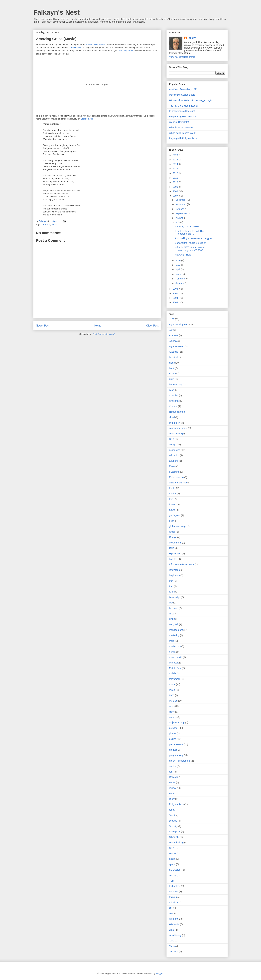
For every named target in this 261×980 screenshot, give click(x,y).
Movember (175, 679)
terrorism (174, 892)
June (178, 261)
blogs (172, 363)
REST (172, 783)
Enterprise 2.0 (176, 477)
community (175, 423)
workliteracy (175, 935)
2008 (176, 191)
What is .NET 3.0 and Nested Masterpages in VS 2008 (190, 249)
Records (173, 777)
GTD (172, 548)
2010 (176, 182)
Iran (171, 581)
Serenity (173, 826)
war (171, 913)
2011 (176, 178)
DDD (172, 439)
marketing (174, 635)
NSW (172, 712)
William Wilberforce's (96, 45)
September (181, 213)
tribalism (173, 903)
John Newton (75, 48)
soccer (173, 853)
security (173, 821)
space (172, 864)
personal (174, 728)
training (173, 897)
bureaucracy (176, 385)
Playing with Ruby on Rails (183, 138)
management (176, 630)
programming (176, 755)
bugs (172, 379)
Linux (172, 619)
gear (171, 521)
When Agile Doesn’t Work (182, 133)
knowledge (175, 597)
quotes (173, 766)
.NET (172, 319)
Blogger (159, 973)
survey (173, 875)
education (174, 455)
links (171, 614)
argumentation (177, 346)
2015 (176, 160)
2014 (176, 164)
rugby (172, 810)
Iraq (171, 586)
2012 (176, 173)
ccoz (172, 390)
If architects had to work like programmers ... (189, 232)
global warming (177, 526)
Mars (172, 641)
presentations (176, 744)
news (172, 706)
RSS (172, 793)
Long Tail (174, 624)
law (171, 603)
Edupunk (174, 461)
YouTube (174, 952)
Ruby (172, 799)
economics (175, 450)
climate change (177, 412)
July (178, 222)
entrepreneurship (178, 483)
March (179, 274)
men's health (176, 657)
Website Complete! (179, 122)
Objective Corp (177, 722)
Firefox (173, 494)
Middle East (175, 668)
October (180, 209)
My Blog (173, 701)
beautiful (174, 357)
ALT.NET (174, 335)
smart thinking (176, 843)
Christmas (174, 401)
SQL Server (175, 870)
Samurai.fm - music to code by (191, 243)
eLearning (174, 472)
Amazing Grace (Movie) (187, 226)
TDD (172, 881)
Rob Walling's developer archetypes (193, 238)
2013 (176, 169)
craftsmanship (176, 434)
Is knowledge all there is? (182, 111)
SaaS (172, 815)
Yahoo (172, 946)
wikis (172, 930)
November (181, 204)
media (172, 652)
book (172, 368)
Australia (174, 352)
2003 (176, 302)
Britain (172, 374)
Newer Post (43, 326)
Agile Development (179, 325)
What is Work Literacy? (181, 128)
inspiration (174, 575)
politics (173, 739)
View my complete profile (182, 57)
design (173, 445)
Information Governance (182, 564)
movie (54, 225)
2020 (176, 155)
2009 (176, 187)
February (180, 279)
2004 (176, 298)
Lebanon (174, 608)
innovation (174, 570)
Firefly (172, 488)
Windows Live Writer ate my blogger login (191, 100)
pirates (173, 733)
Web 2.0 (173, 919)
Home (98, 326)
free (171, 499)
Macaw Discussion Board (182, 95)
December (181, 200)
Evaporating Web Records (183, 117)
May (178, 265)
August (179, 218)
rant (171, 772)
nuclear (173, 717)
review (172, 788)
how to (173, 559)
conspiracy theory (178, 428)
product (173, 750)
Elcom (172, 466)
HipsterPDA (175, 554)
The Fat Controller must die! (184, 106)
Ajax (171, 330)
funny (172, 505)
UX (171, 908)
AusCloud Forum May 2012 (183, 89)
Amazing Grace (126, 51)
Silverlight (174, 837)
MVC (172, 695)
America (173, 341)
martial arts (175, 646)
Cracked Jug (87, 119)
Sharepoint (175, 832)
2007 (176, 196)
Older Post (152, 326)
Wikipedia (174, 924)
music (172, 690)
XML (172, 941)
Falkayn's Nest (57, 12)
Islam (172, 592)
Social (172, 859)
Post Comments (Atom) (104, 334)
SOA (172, 848)
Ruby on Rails (176, 804)
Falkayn (192, 38)
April (178, 269)
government (175, 543)
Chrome (173, 406)
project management (180, 761)
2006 (176, 289)
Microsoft (174, 663)
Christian (46, 225)
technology (175, 886)
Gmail (172, 532)
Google (173, 537)
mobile (173, 673)
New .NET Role (183, 255)
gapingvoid (175, 515)
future (172, 510)
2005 (176, 293)
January (180, 283)
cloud (172, 417)
